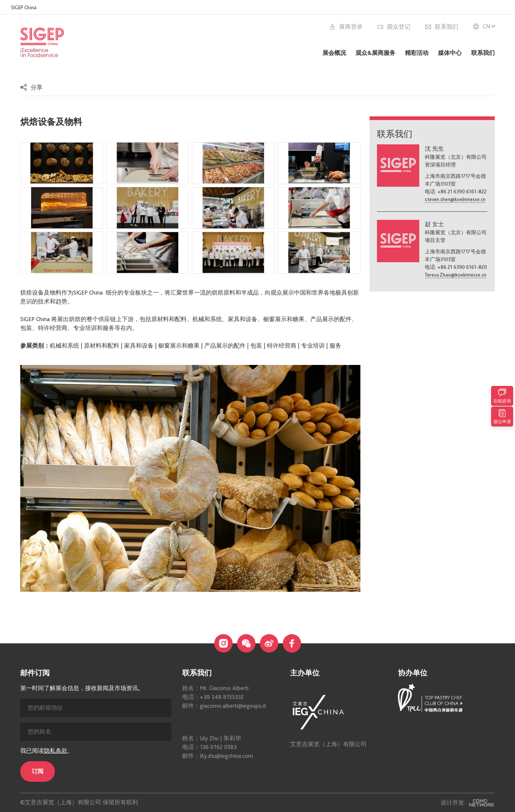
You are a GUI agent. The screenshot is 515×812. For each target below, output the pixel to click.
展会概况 (334, 53)
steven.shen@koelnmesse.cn (455, 199)
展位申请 (502, 416)
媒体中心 (450, 53)
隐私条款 (56, 804)
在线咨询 (502, 396)
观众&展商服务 (375, 53)
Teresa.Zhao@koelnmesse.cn (456, 275)
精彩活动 (417, 53)
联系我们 (483, 53)
